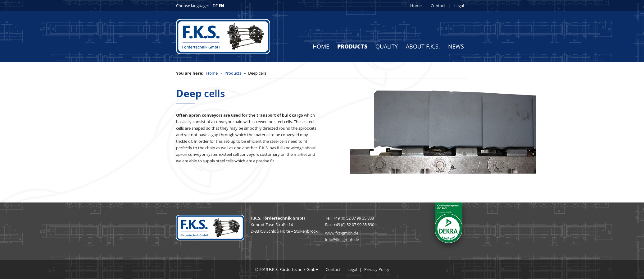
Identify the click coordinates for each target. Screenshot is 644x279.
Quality (387, 46)
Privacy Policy (377, 269)
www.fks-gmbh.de (342, 233)
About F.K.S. (423, 46)
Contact (438, 6)
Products (352, 46)
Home (416, 6)
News (456, 46)
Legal (459, 6)
